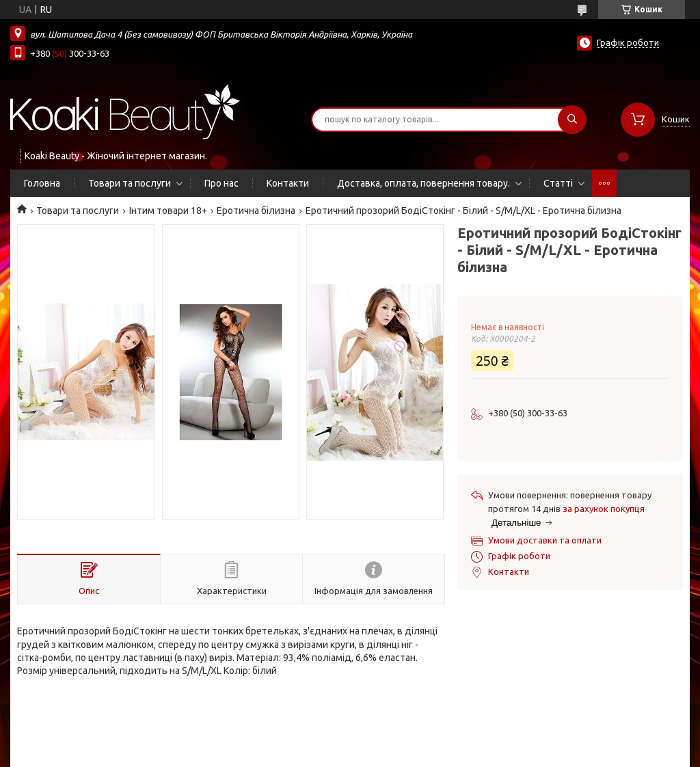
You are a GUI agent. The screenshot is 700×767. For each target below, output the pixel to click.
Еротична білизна (256, 211)
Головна (42, 183)
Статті (558, 183)
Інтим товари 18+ (168, 211)
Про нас (221, 183)
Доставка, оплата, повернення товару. (423, 183)
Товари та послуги (130, 183)
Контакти (288, 183)
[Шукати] (572, 120)
